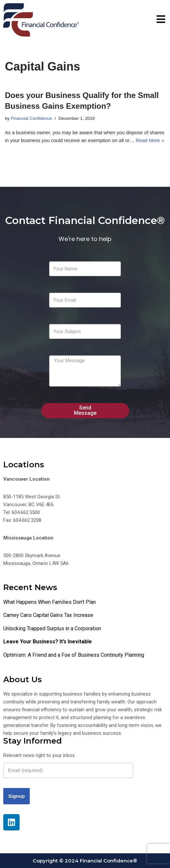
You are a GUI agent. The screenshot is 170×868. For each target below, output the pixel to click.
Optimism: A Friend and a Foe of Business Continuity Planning (74, 655)
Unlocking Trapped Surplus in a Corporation (52, 628)
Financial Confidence (31, 118)
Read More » (150, 140)
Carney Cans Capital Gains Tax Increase (48, 615)
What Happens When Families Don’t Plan (50, 602)
